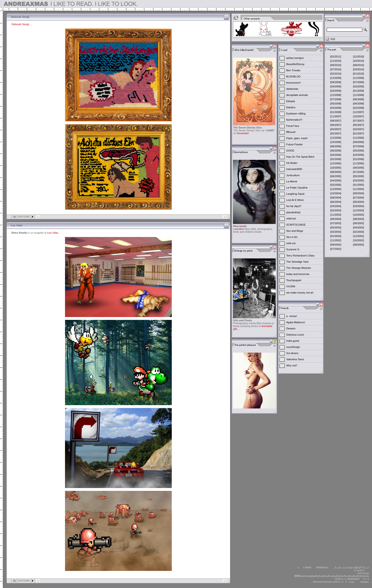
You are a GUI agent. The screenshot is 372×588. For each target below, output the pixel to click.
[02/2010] (336, 74)
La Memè (292, 181)
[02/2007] (336, 133)
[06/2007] (336, 125)
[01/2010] (358, 74)
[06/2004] (336, 202)
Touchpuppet (294, 280)
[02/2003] (358, 232)
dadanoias (292, 89)
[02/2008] (358, 108)
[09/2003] (336, 219)
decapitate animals (297, 95)
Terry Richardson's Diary (300, 256)
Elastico (291, 107)
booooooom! (294, 83)
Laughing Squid (295, 194)
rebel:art (291, 218)
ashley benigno (295, 58)
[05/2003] (336, 228)
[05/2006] (358, 151)
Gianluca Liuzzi (295, 335)
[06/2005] (336, 176)
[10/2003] (358, 215)
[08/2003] (358, 219)
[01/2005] (358, 185)
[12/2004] (336, 189)
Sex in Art (292, 237)
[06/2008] (358, 99)
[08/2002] (358, 245)
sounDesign (293, 347)
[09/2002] (336, 245)
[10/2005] (336, 168)
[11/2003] (336, 215)
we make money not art (300, 293)
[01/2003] (336, 236)
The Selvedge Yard (297, 262)
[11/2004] (358, 189)
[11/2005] (358, 163)
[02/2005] (336, 185)
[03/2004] (358, 206)
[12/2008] (336, 95)
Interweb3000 (294, 169)
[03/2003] (336, 232)
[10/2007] (358, 116)
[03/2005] (358, 180)
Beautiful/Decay (295, 64)
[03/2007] (358, 129)
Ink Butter (292, 163)
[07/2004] (358, 198)
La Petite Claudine (297, 188)
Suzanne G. (293, 249)
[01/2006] (358, 159)
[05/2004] (358, 202)
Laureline (239, 229)
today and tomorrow (298, 274)
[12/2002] (358, 236)
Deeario (291, 328)
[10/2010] (358, 61)
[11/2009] (358, 78)
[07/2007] (358, 121)
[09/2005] (358, 168)
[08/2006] (336, 146)
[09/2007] (336, 121)
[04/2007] (336, 129)
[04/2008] (358, 104)
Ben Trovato (293, 70)
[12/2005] (336, 163)
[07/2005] (358, 172)
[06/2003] (358, 223)
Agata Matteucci (296, 322)
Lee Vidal (53, 233)
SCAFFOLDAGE (296, 225)
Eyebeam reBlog (296, 114)
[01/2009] (358, 91)
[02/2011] (336, 57)
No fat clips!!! (294, 206)
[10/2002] (358, 240)
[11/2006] (358, 138)
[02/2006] (336, 159)
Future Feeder (295, 144)
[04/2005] (336, 180)
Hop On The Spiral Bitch (300, 157)
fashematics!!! (294, 120)
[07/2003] (336, 223)
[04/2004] (336, 206)
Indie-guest (293, 341)
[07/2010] (336, 69)
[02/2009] (336, 91)
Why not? (292, 365)
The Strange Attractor (299, 268)
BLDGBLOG (294, 76)
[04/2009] (336, 86)
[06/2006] (336, 151)
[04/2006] (336, 155)
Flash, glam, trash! (297, 138)
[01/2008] (336, 112)
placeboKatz (294, 212)
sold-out (291, 243)
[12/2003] (358, 210)
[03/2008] (336, 108)
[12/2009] (336, 78)
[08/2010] (358, 65)
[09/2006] (358, 142)
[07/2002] (336, 249)
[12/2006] (336, 138)
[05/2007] (358, 125)
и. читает (292, 316)
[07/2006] (358, 146)
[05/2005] (358, 176)
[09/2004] (358, 193)
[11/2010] (336, 61)
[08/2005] (336, 172)
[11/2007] (336, 116)
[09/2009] (336, 82)
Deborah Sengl (20, 24)
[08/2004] (336, 198)
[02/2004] (336, 210)
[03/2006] (358, 155)
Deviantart (243, 133)
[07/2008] (336, 99)
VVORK (291, 286)
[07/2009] (358, 82)
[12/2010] (358, 57)
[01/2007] (358, 133)
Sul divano (292, 353)
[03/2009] (358, 86)
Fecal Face (293, 126)
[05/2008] (336, 104)
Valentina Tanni (295, 359)
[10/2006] (336, 142)
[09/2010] (336, 65)
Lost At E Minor (295, 200)
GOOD (290, 151)
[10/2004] (336, 193)
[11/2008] (358, 95)
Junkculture (293, 175)
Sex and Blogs (295, 231)
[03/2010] (358, 69)
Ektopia (291, 101)
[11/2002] (336, 240)
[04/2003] (358, 228)
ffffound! (291, 132)
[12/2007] (358, 112)
